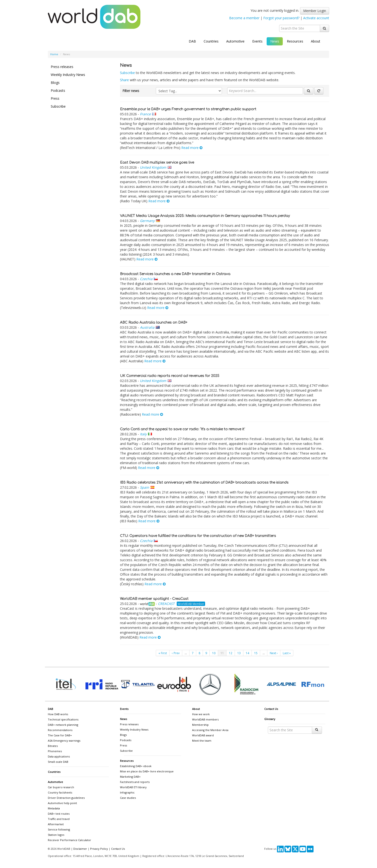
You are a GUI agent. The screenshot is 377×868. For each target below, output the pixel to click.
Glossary (270, 719)
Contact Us (271, 709)
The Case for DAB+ (60, 735)
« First (163, 653)
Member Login (315, 11)
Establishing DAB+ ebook (136, 766)
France (145, 114)
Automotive (235, 41)
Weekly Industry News (68, 75)
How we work (201, 714)
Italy (143, 434)
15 (256, 653)
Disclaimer (80, 849)
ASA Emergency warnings (64, 741)
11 (222, 653)
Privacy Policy (99, 849)
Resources (295, 41)
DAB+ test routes (59, 814)
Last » (287, 653)
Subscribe (58, 106)
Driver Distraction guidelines (66, 798)
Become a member (244, 18)
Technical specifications (63, 719)
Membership (200, 725)
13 (239, 653)
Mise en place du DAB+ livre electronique (147, 771)
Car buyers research (61, 787)
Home (54, 54)
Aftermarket (56, 824)
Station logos (56, 835)
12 (231, 653)
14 (247, 653)
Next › (274, 653)
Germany (147, 221)
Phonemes (55, 751)
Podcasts (58, 90)
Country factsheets (60, 792)
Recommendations (60, 730)
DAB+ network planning (63, 725)
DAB (192, 41)
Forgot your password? (281, 18)
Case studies (128, 798)
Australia (147, 327)
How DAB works (58, 714)
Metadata (54, 808)
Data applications (59, 756)
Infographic (127, 792)
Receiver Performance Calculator (69, 840)
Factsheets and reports (135, 782)
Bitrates (53, 746)
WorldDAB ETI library (133, 787)
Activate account (316, 18)
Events (257, 41)
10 (214, 653)
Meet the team (202, 741)
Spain (145, 487)
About (316, 41)
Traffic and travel (59, 819)
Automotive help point (62, 803)
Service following (59, 829)
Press (55, 98)
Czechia (146, 279)
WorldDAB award (203, 735)
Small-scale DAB (58, 762)
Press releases (62, 67)
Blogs (55, 83)
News (275, 41)
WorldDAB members (205, 719)
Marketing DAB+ (130, 777)
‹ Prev (176, 653)
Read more (192, 148)
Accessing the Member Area (210, 730)
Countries (211, 41)
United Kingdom (153, 167)
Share (124, 80)
